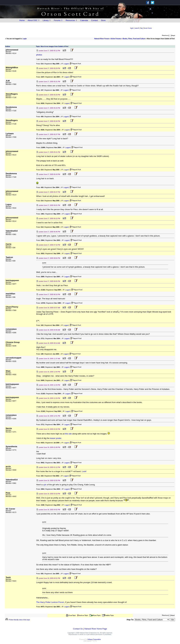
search (137, 28)
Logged (66, 64)
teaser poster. (56, 438)
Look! (84, 471)
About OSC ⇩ (34, 20)
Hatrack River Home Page (96, 629)
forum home (148, 28)
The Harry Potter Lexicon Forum (50, 602)
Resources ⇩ (71, 20)
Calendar (84, 20)
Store (103, 20)
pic (45, 485)
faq (141, 28)
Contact (95, 20)
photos (39, 55)
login (132, 28)
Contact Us (78, 629)
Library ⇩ (47, 20)
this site (68, 434)
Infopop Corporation (94, 639)
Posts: (40, 64)
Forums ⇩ (58, 20)
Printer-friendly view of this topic (18, 620)
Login (25, 39)
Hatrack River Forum (102, 39)
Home (22, 20)
